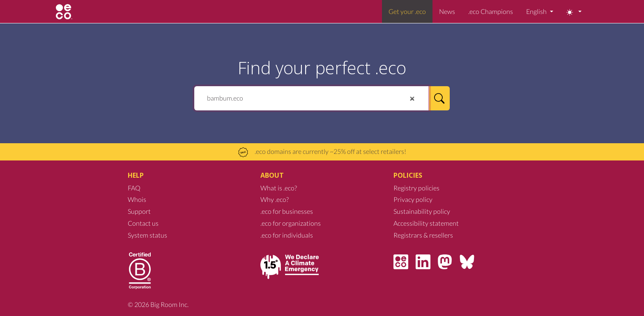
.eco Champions (491, 11)
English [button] (537, 11)
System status (147, 235)
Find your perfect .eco (322, 68)
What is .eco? (279, 188)
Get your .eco (407, 11)
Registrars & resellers (423, 235)
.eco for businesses (287, 211)
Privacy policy (413, 199)
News (447, 11)
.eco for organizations (291, 223)
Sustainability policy (422, 211)
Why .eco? (275, 199)
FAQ (134, 188)
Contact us (143, 223)
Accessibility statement (426, 223)
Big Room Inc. (169, 304)
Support (139, 211)
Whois (137, 199)
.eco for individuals (287, 235)
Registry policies (416, 188)
